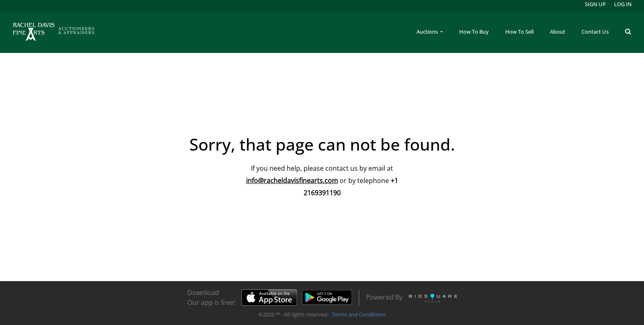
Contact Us (595, 32)
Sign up (595, 4)
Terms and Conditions (359, 314)
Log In (623, 4)
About (558, 32)
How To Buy (474, 32)
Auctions (428, 32)
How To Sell (519, 32)
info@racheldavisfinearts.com (292, 181)
